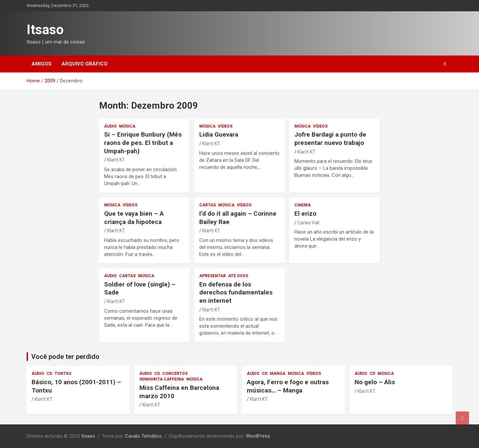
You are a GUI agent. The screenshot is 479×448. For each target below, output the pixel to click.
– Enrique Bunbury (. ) (143, 143)
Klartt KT (116, 160)
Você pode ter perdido (65, 357)
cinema (303, 205)
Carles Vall (308, 223)
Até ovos (238, 276)
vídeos (225, 126)
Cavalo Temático (144, 436)
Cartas (208, 205)
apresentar (213, 276)
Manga (278, 374)
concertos (175, 374)
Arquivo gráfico (84, 64)
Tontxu (63, 374)
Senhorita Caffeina (162, 379)
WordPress (258, 436)
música (127, 126)
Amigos (42, 64)
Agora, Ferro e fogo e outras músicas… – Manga (288, 386)
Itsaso (45, 30)
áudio (110, 126)
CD (49, 374)
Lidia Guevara (219, 134)
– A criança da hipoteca (134, 218)
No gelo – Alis (375, 382)
